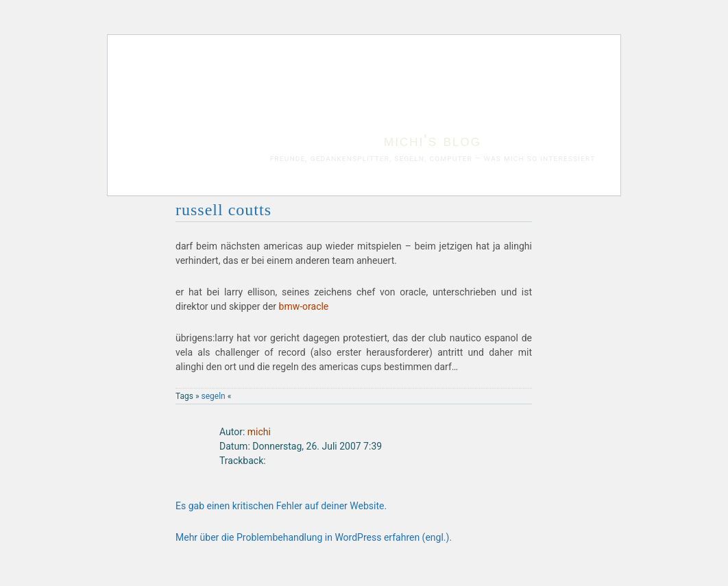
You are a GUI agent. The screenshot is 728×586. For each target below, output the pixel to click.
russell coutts (223, 210)
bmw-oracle (304, 306)
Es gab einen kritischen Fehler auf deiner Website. (281, 506)
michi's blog (433, 140)
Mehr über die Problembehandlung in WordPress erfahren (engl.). (314, 537)
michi (259, 432)
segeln (214, 396)
